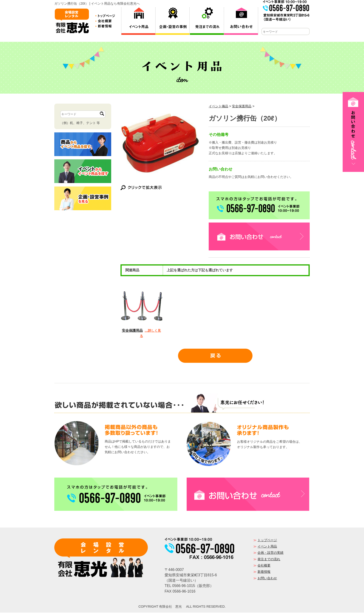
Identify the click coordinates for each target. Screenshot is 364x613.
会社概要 (264, 566)
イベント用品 (267, 547)
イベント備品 (218, 107)
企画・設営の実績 (270, 553)
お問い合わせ (267, 579)
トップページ (267, 541)
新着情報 (264, 572)
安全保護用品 (242, 107)
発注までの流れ (269, 560)
